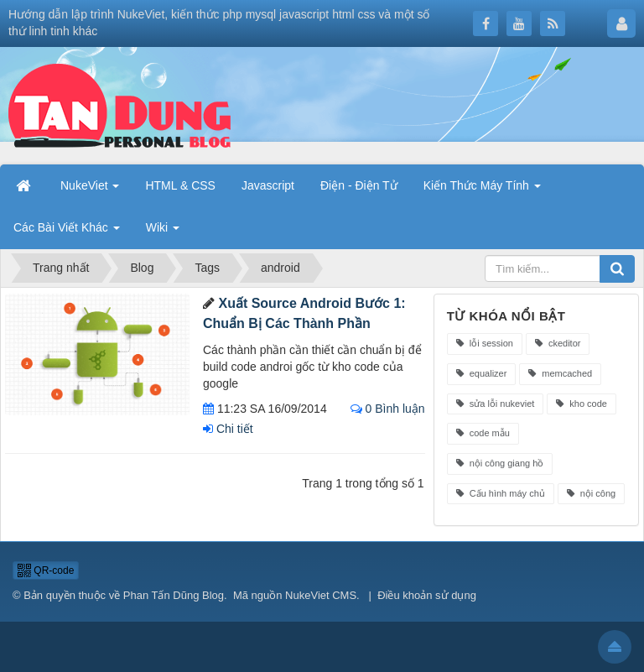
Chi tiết (228, 429)
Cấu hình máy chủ (501, 493)
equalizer (482, 373)
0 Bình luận (388, 409)
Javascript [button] (268, 185)
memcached (560, 373)
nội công (592, 493)
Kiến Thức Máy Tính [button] (482, 185)
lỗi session (485, 343)
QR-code (46, 570)
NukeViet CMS (321, 595)
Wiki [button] (163, 227)
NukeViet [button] (90, 185)
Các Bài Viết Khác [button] (67, 227)
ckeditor (558, 343)
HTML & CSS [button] (180, 185)
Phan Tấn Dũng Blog (174, 595)
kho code (582, 404)
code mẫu (483, 433)
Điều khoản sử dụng (427, 595)
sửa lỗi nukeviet (496, 404)
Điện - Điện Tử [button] (359, 185)
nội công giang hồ (500, 463)
